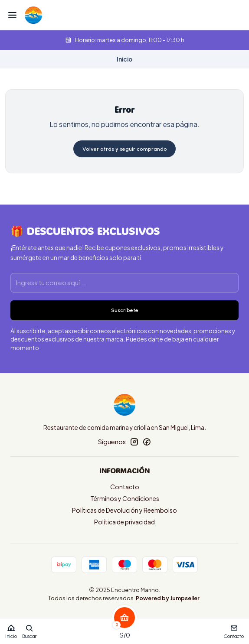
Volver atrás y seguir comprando (125, 149)
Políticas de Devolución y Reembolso (124, 510)
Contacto (125, 487)
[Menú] (12, 15)
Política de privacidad (124, 522)
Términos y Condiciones (125, 498)
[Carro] (124, 629)
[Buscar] (29, 629)
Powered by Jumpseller (168, 598)
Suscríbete (125, 310)
